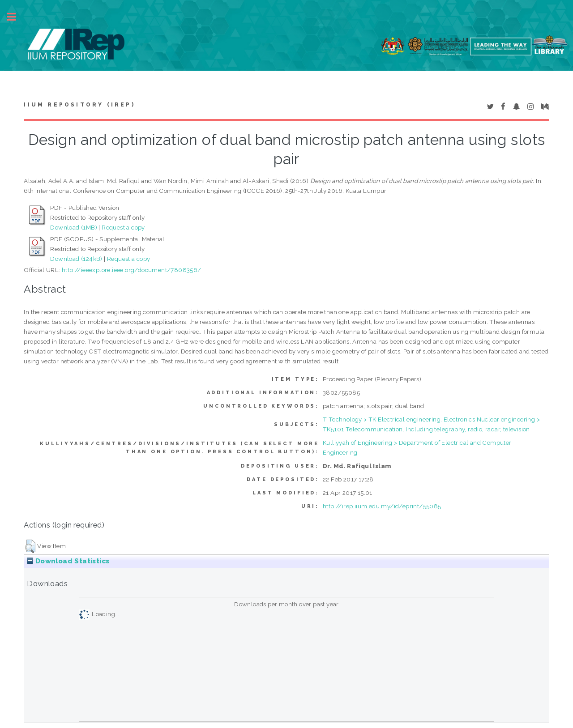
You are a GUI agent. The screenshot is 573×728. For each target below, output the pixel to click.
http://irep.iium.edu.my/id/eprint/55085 (382, 506)
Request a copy (123, 227)
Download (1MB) (74, 227)
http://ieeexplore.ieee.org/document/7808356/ (132, 270)
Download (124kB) (76, 259)
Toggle (16, 17)
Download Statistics (68, 561)
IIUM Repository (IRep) (79, 105)
